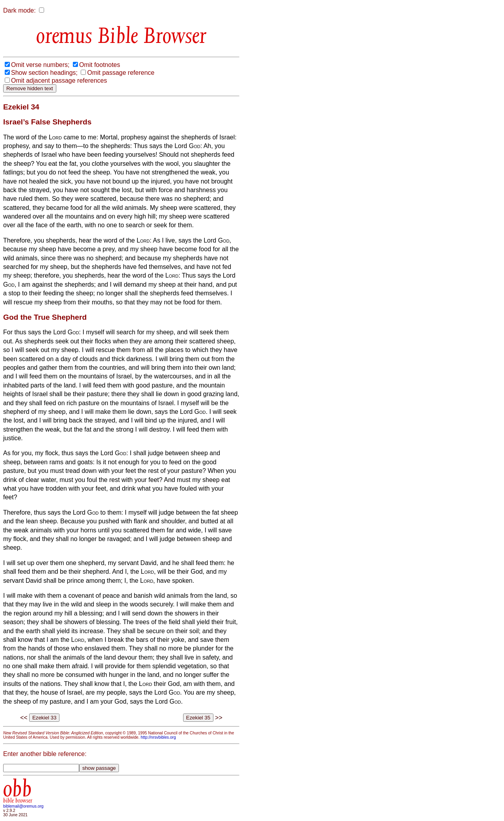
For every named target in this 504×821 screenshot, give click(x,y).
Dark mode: (19, 10)
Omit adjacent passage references (59, 81)
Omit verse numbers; (40, 65)
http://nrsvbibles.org (158, 737)
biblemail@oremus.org (23, 806)
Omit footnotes (100, 65)
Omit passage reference (121, 73)
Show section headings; (44, 73)
